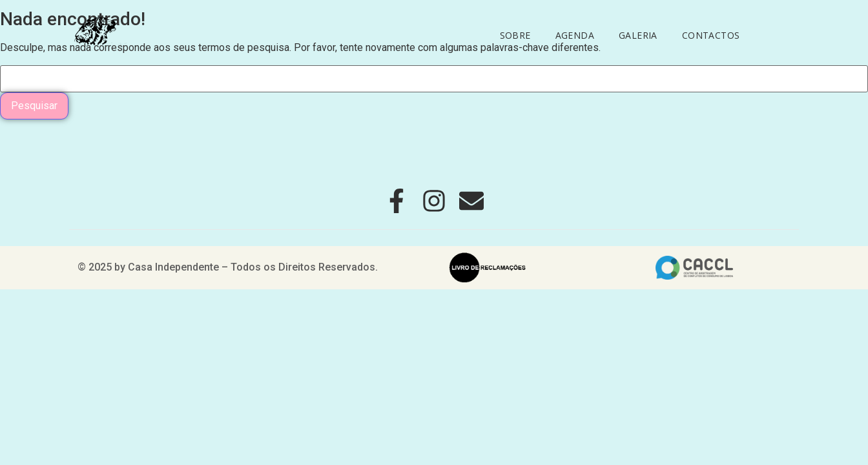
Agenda (575, 35)
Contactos (711, 35)
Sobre (515, 35)
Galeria (638, 35)
